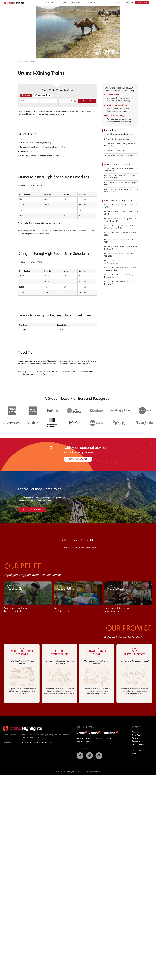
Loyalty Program (138, 744)
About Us (91, 3)
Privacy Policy (137, 750)
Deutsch (80, 739)
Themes (63, 3)
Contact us (136, 741)
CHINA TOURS (50, 3)
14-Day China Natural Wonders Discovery (119, 134)
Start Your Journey (142, 3)
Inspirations (77, 3)
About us (135, 732)
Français (89, 739)
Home (20, 61)
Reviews (135, 738)
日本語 (89, 742)
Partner (135, 747)
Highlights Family (86, 727)
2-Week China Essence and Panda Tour (119, 139)
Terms (134, 753)
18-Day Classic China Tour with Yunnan (118, 156)
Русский (80, 742)
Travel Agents (137, 735)
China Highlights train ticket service (35, 234)
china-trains (29, 61)
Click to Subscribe (32, 510)
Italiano (109, 739)
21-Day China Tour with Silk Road (116, 151)
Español (99, 739)
